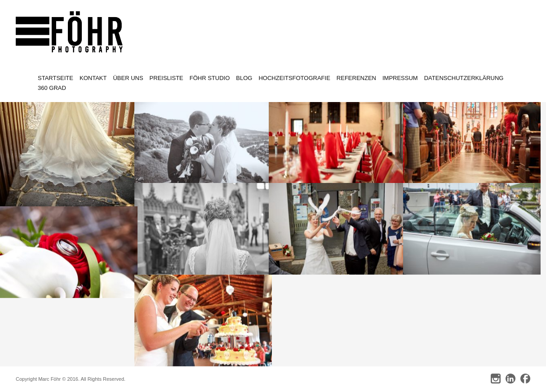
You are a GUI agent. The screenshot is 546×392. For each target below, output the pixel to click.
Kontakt (93, 78)
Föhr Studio (210, 78)
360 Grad (52, 88)
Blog (244, 78)
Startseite (55, 78)
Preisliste (166, 78)
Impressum (400, 78)
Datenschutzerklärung (464, 78)
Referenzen (356, 78)
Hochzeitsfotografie (294, 78)
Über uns (128, 78)
